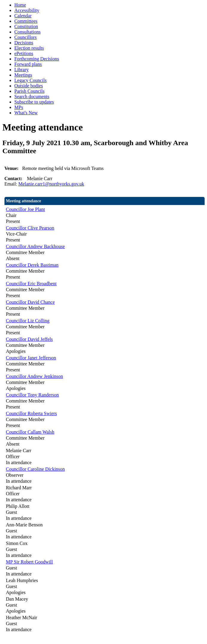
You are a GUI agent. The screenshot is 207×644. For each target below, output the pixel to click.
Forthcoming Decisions (37, 59)
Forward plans (28, 64)
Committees (26, 21)
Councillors (26, 37)
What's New (26, 113)
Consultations (27, 32)
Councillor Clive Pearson (30, 228)
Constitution (26, 26)
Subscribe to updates (34, 102)
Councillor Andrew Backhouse (35, 246)
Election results (29, 48)
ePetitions (24, 53)
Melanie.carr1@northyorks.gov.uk (51, 184)
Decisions (24, 43)
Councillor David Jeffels (29, 339)
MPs (19, 107)
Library (22, 70)
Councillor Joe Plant (26, 209)
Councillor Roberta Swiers (32, 413)
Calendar (23, 16)
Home (20, 5)
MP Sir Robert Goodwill (29, 562)
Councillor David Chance (30, 302)
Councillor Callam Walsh (30, 432)
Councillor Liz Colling (28, 321)
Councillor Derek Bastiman (32, 265)
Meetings (23, 75)
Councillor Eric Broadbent (31, 284)
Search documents (32, 97)
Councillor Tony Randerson (32, 395)
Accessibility (27, 10)
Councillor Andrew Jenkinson (34, 376)
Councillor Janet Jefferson (31, 358)
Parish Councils (29, 91)
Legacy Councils (30, 80)
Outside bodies (29, 86)
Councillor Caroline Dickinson (35, 469)
